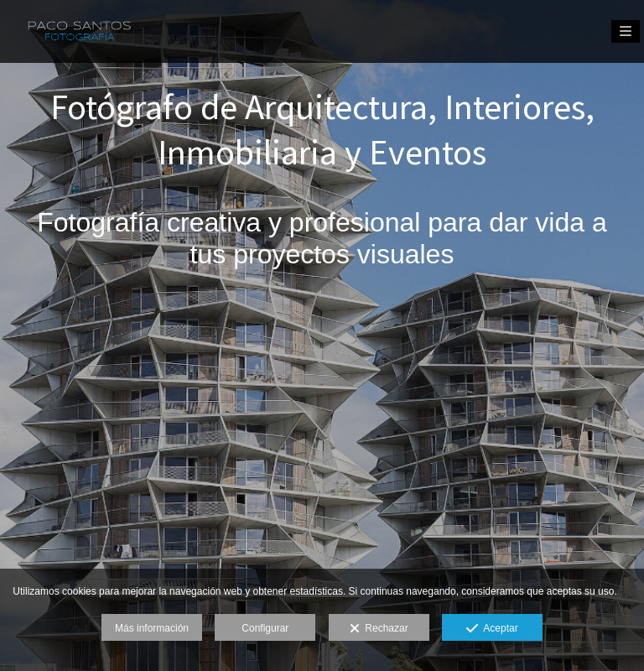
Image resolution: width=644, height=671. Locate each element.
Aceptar (492, 629)
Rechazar (379, 629)
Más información (152, 628)
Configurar (265, 628)
